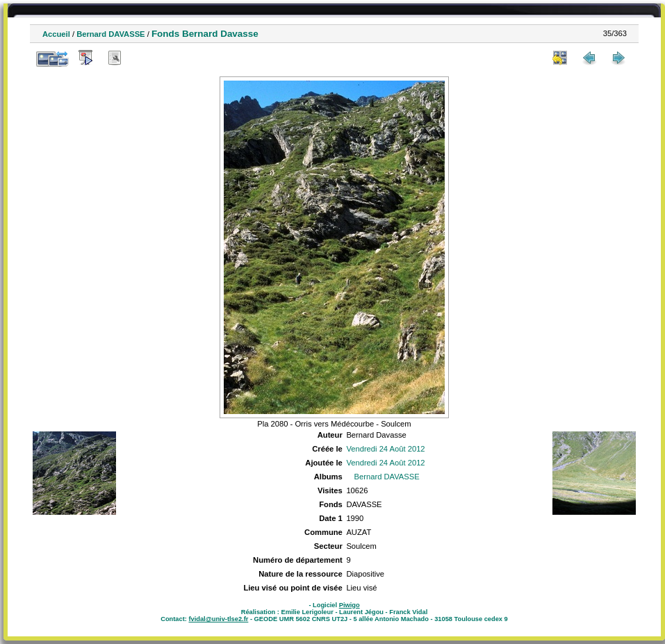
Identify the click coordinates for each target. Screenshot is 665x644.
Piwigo (350, 605)
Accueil (56, 34)
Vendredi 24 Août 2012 (385, 449)
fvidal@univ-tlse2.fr (218, 619)
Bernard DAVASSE (110, 34)
